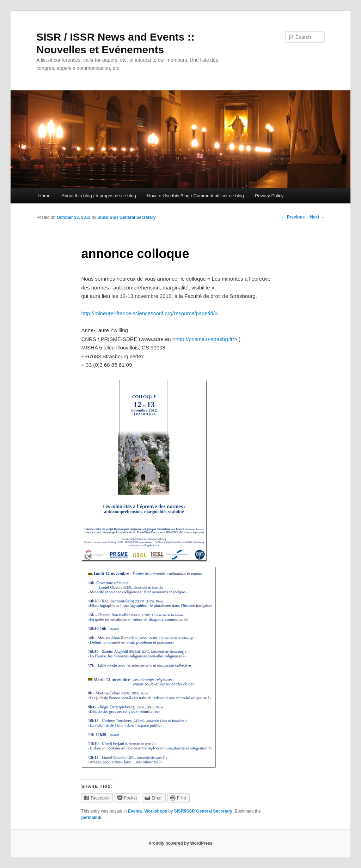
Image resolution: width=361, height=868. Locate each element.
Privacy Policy (269, 196)
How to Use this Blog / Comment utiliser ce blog (195, 196)
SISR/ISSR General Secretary (126, 217)
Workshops (156, 811)
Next (317, 217)
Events (135, 811)
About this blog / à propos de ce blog (99, 196)
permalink (91, 818)
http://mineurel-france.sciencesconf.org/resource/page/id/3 (149, 313)
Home (44, 196)
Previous (293, 217)
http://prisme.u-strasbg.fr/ (205, 339)
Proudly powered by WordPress (180, 843)
